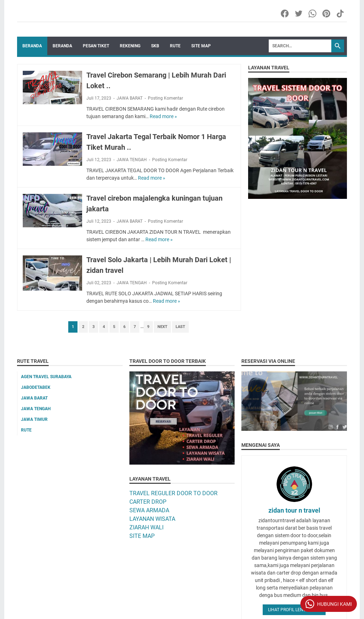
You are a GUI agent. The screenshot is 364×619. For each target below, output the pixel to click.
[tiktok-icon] (341, 14)
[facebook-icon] (285, 14)
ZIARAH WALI (146, 527)
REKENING (130, 46)
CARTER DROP (148, 502)
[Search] (300, 46)
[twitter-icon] (299, 14)
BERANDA (62, 46)
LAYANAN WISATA (152, 519)
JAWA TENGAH (132, 160)
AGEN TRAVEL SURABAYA (46, 377)
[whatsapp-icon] (313, 14)
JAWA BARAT (130, 98)
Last (180, 327)
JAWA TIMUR (34, 419)
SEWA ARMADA (149, 510)
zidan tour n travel (294, 510)
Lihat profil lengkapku (294, 610)
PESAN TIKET (96, 46)
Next (162, 327)
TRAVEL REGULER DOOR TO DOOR (173, 493)
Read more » (163, 116)
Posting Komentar (165, 98)
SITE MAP (201, 46)
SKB (155, 46)
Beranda (32, 46)
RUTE (175, 46)
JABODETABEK (36, 387)
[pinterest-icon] (327, 14)
